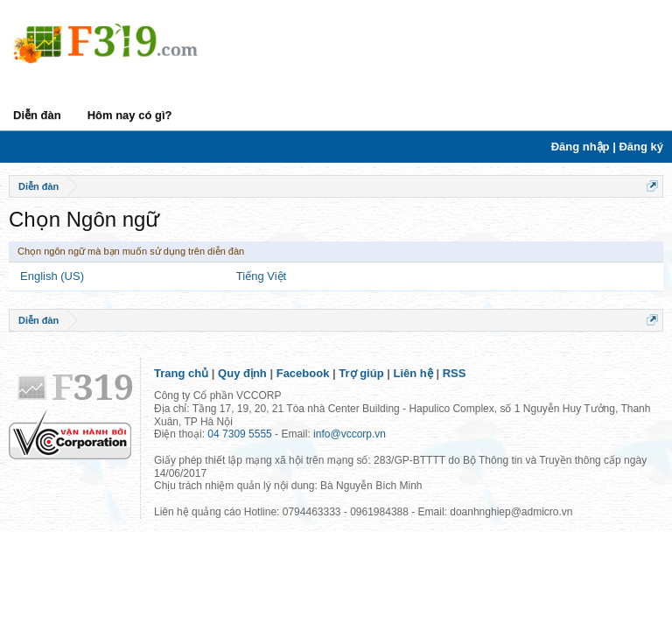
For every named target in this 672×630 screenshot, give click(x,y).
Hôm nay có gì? (130, 115)
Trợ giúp (361, 373)
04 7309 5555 (239, 434)
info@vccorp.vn (350, 434)
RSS (455, 373)
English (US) (52, 276)
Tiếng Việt (261, 276)
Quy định (242, 373)
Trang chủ (181, 373)
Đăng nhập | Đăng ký (607, 147)
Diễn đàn (37, 115)
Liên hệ (413, 373)
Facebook (303, 373)
